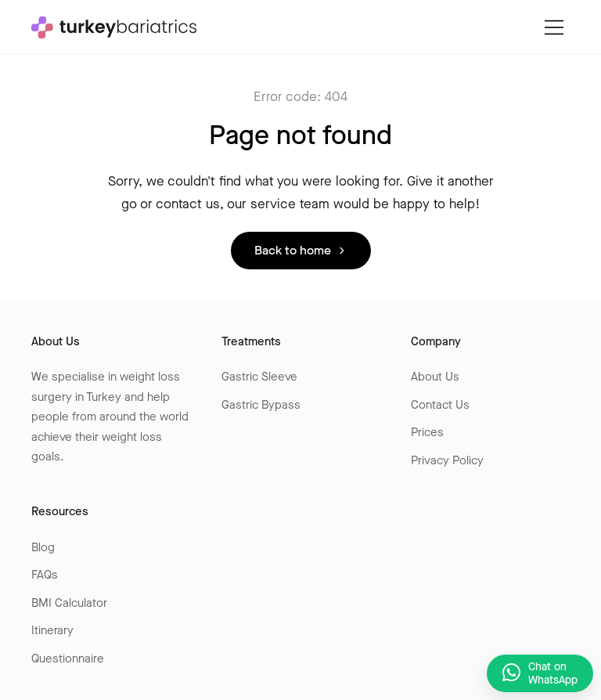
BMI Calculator (69, 603)
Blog (43, 547)
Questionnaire (68, 659)
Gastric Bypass (261, 405)
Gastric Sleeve (259, 377)
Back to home (293, 250)
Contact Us (440, 405)
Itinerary (52, 630)
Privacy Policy (447, 460)
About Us (435, 377)
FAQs (45, 575)
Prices (427, 432)
